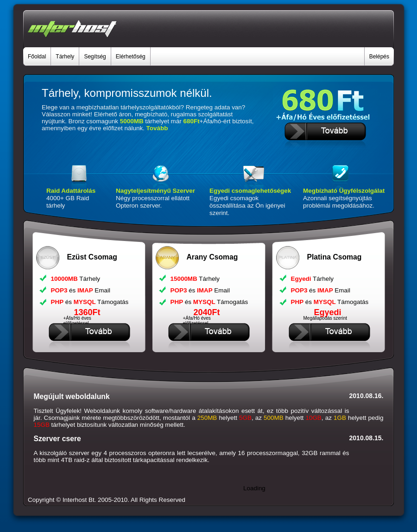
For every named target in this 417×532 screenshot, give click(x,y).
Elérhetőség (131, 57)
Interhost (75, 500)
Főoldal (37, 57)
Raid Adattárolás (71, 191)
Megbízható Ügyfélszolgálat (344, 191)
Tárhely (65, 57)
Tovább (157, 128)
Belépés (379, 57)
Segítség (95, 57)
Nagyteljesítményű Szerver (155, 191)
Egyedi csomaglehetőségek (250, 191)
